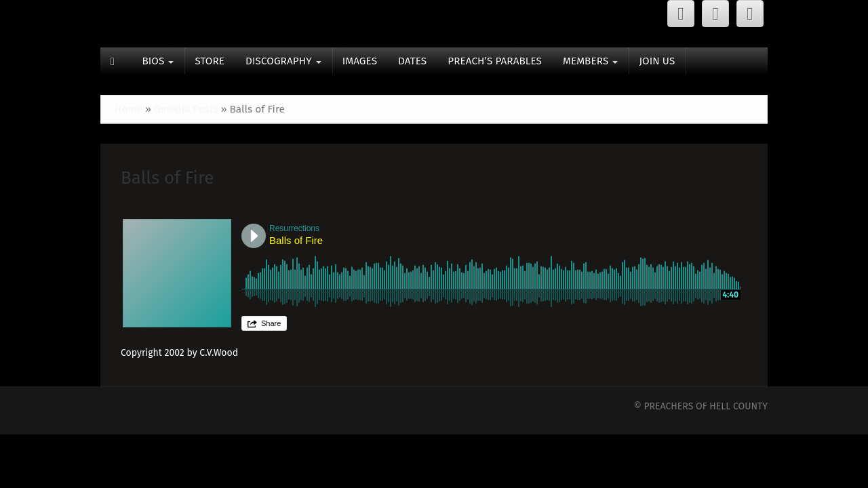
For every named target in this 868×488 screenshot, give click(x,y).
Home (129, 109)
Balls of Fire (167, 178)
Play (254, 236)
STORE (210, 61)
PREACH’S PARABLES (495, 61)
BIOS (158, 61)
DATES (412, 61)
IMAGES (360, 61)
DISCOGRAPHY (283, 61)
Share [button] (271, 323)
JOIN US (657, 61)
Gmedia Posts (186, 109)
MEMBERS (590, 61)
